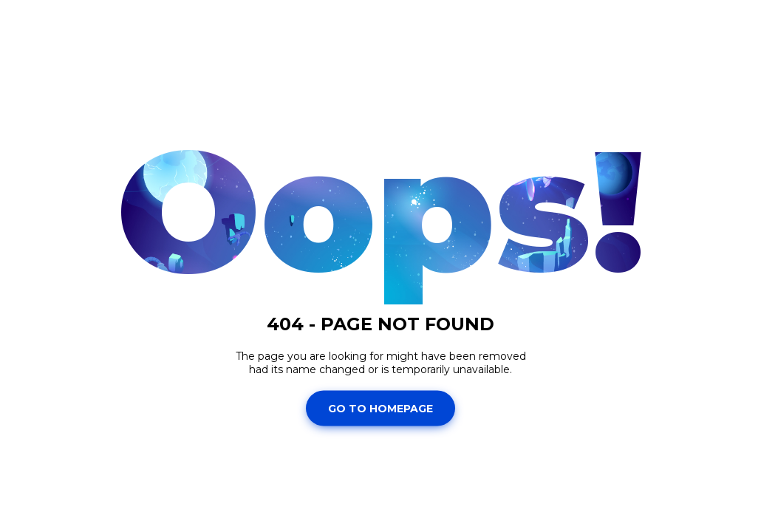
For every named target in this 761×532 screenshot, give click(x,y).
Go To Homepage (380, 408)
